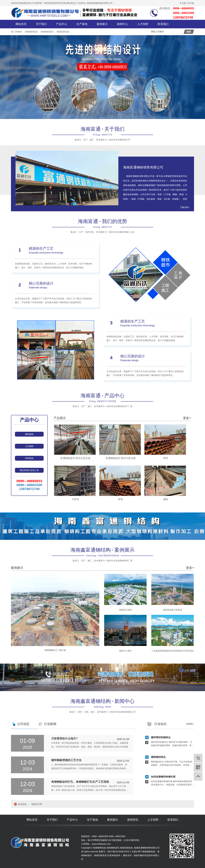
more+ (190, 724)
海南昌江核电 (125, 610)
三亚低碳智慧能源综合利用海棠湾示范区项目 (173, 651)
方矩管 (75, 499)
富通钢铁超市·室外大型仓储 (120, 458)
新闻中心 (122, 24)
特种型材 (29, 458)
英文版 (191, 3)
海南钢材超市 (47, 32)
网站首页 (21, 24)
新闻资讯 (133, 820)
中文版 (183, 3)
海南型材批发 (63, 32)
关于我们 (41, 24)
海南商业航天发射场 (173, 610)
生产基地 (82, 24)
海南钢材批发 (31, 32)
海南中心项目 (125, 651)
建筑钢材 (29, 434)
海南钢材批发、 (150, 852)
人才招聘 (143, 24)
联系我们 (163, 24)
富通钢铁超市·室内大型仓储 (75, 458)
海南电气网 (37, 804)
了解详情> (185, 207)
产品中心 (62, 24)
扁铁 (166, 499)
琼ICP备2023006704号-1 (119, 852)
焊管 (166, 458)
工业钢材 (29, 446)
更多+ (187, 418)
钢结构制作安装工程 (29, 470)
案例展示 (102, 24)
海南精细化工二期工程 (55, 650)
